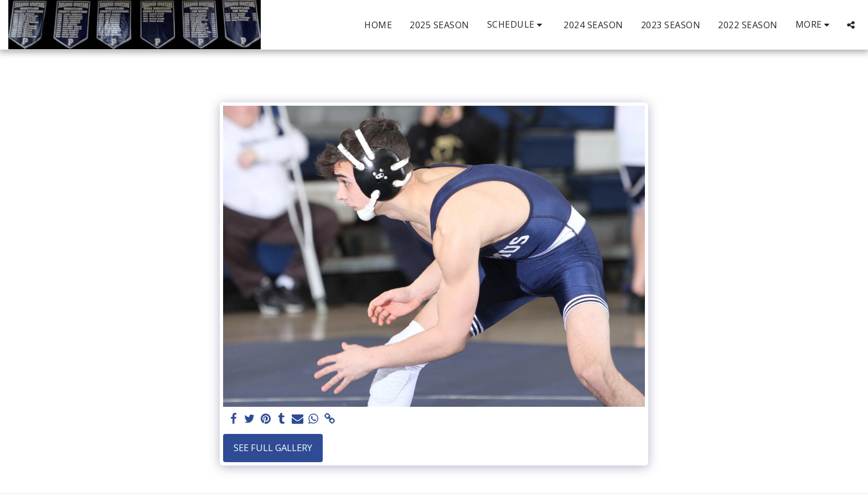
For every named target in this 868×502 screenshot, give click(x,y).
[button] (517, 25)
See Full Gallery (273, 447)
